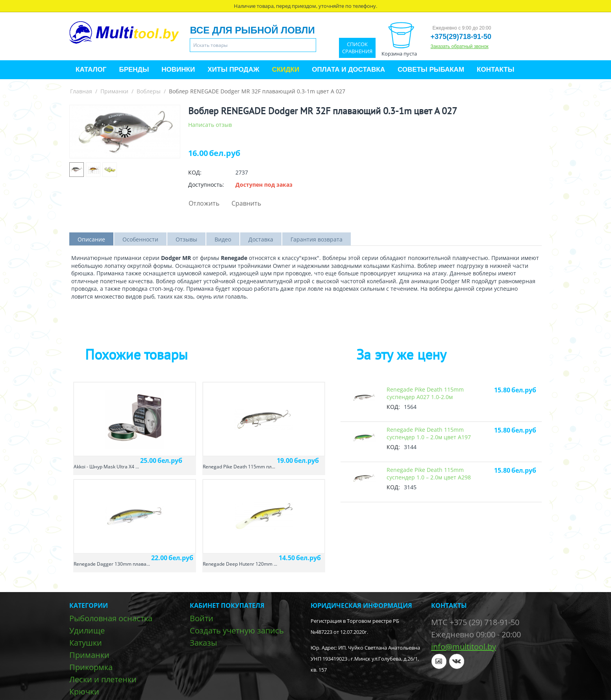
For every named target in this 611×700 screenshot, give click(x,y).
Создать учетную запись (237, 630)
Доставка (261, 239)
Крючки (84, 692)
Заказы (203, 643)
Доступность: (206, 185)
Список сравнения (357, 48)
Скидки (286, 70)
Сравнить (246, 203)
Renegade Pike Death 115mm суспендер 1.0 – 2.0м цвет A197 (429, 433)
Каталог (91, 70)
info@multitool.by (464, 647)
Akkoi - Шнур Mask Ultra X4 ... (106, 467)
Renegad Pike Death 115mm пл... (239, 467)
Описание (91, 239)
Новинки (178, 70)
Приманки (114, 91)
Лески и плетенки (103, 679)
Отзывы (186, 239)
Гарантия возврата (317, 239)
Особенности (140, 239)
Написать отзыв (210, 125)
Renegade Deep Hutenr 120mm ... (240, 564)
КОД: (195, 172)
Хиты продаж (233, 70)
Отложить (204, 203)
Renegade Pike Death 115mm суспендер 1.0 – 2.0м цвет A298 (429, 473)
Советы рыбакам (431, 70)
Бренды (134, 70)
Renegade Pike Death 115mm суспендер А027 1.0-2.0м (425, 393)
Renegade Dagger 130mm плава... (112, 564)
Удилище (87, 630)
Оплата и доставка (348, 70)
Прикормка (91, 667)
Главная (81, 91)
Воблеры (149, 91)
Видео (223, 239)
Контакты (495, 70)
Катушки (86, 643)
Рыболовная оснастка (111, 618)
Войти (202, 618)
